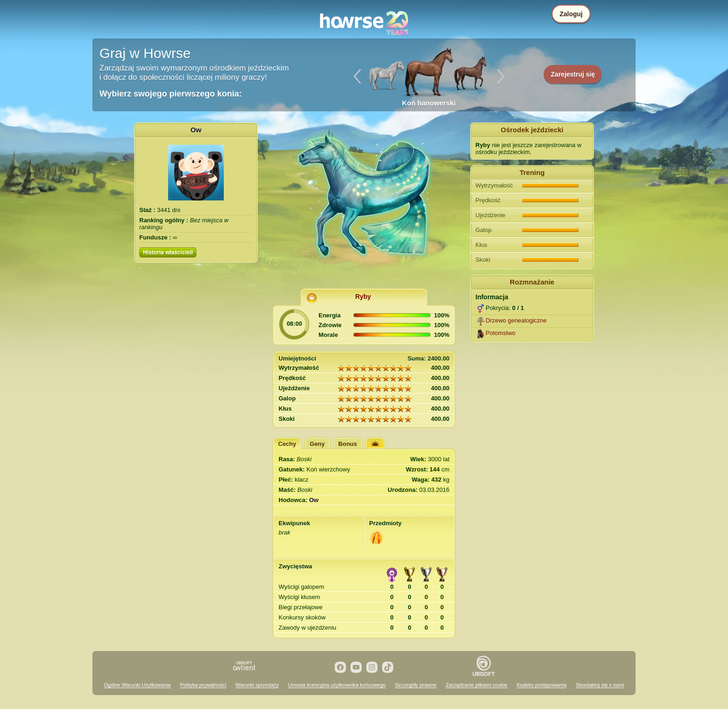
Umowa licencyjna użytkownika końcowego (337, 685)
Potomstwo (500, 333)
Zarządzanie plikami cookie (477, 685)
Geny (317, 444)
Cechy (287, 444)
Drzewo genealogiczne (516, 320)
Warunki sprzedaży (257, 685)
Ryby (363, 296)
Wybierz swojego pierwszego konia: (171, 94)
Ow (196, 130)
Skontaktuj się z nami (600, 685)
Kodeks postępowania (542, 685)
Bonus (348, 444)
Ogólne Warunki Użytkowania (137, 685)
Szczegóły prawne (416, 685)
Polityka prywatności (203, 685)
